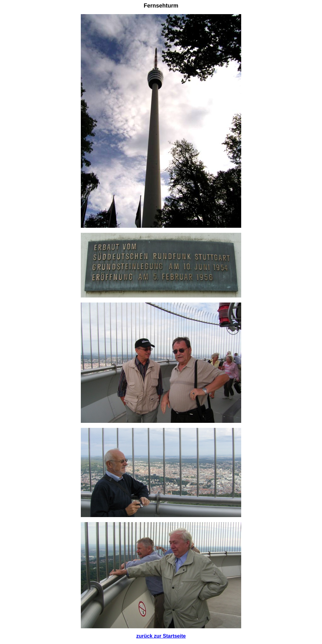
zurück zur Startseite (161, 636)
